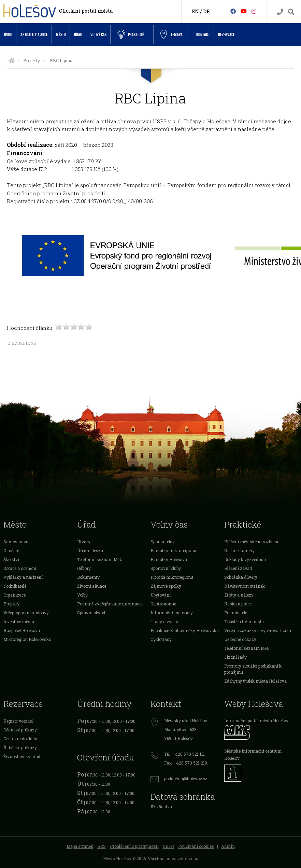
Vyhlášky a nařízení (23, 577)
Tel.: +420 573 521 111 (184, 754)
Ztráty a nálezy (239, 595)
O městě (11, 550)
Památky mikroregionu (173, 550)
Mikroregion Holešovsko (27, 639)
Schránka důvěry (241, 577)
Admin (228, 846)
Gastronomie (163, 604)
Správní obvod (91, 613)
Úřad (78, 35)
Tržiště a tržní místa (244, 621)
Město (61, 35)
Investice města (19, 621)
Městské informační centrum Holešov (253, 754)
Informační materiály (172, 613)
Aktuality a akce (34, 35)
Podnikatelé (15, 586)
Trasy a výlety (164, 621)
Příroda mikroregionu (172, 577)
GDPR (168, 846)
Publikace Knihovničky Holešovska (185, 630)
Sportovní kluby (166, 568)
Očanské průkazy (20, 730)
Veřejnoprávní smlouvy (26, 613)
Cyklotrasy (161, 639)
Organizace (15, 595)
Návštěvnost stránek (245, 586)
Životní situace (92, 586)
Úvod (8, 35)
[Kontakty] (280, 12)
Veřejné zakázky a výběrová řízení (258, 630)
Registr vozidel (18, 721)
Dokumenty (88, 577)
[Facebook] (233, 11)
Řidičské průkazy (20, 747)
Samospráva (16, 542)
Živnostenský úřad (22, 756)
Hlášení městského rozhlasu (252, 542)
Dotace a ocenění (20, 568)
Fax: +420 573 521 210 (186, 763)
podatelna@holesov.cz (186, 779)
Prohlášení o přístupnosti (134, 846)
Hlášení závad (238, 568)
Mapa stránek (80, 846)
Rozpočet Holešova (22, 630)
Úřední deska (90, 550)
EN (195, 11)
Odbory (84, 568)
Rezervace (226, 35)
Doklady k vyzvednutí (245, 559)
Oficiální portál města (86, 11)
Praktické (131, 34)
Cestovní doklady (20, 739)
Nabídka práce (238, 604)
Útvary (84, 542)
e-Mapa (171, 35)
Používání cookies (196, 846)
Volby (82, 595)
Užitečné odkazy (240, 639)
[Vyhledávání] (291, 12)
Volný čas (98, 35)
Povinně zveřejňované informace (110, 604)
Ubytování (161, 595)
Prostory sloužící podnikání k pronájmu (253, 669)
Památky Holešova (169, 559)
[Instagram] (254, 11)
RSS (102, 846)
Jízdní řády (235, 657)
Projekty (32, 60)
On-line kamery (239, 550)
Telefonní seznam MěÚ (100, 559)
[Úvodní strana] (12, 60)
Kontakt (203, 35)
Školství (11, 559)
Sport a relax (163, 542)
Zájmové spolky (166, 586)
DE (206, 11)
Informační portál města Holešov (256, 720)
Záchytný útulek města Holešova (255, 681)
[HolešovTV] (244, 11)
